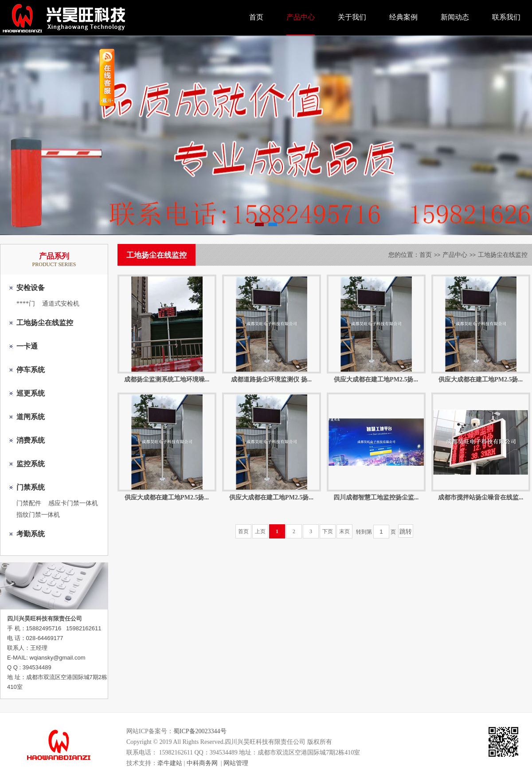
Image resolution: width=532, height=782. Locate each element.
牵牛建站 (170, 763)
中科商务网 (202, 763)
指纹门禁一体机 (38, 515)
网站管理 (236, 763)
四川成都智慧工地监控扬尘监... (376, 497)
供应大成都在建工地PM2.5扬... (376, 379)
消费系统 (31, 440)
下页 (328, 531)
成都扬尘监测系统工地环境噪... (167, 379)
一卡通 (27, 346)
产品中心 (301, 17)
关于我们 (352, 17)
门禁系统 (31, 487)
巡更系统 (31, 393)
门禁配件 (29, 503)
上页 (260, 531)
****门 (26, 304)
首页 (256, 17)
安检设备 (31, 288)
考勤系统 (31, 534)
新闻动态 (455, 17)
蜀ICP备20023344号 (200, 731)
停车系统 (31, 370)
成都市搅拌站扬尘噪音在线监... (481, 497)
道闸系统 (31, 417)
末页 (344, 531)
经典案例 (403, 17)
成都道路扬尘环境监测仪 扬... (271, 379)
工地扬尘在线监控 (45, 323)
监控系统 (31, 464)
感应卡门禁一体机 (73, 503)
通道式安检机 (61, 304)
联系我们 (506, 17)
